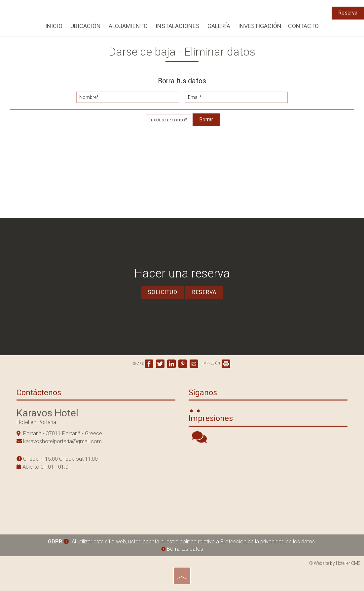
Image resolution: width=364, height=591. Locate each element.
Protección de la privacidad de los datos (268, 542)
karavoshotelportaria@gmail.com (62, 441)
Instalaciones (178, 26)
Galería (219, 26)
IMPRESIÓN (216, 363)
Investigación (260, 26)
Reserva (348, 13)
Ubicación (86, 26)
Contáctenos (39, 393)
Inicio (54, 26)
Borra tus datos (182, 549)
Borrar (206, 120)
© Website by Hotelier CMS (335, 563)
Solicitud (163, 292)
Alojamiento (128, 26)
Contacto (303, 26)
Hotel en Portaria (36, 422)
